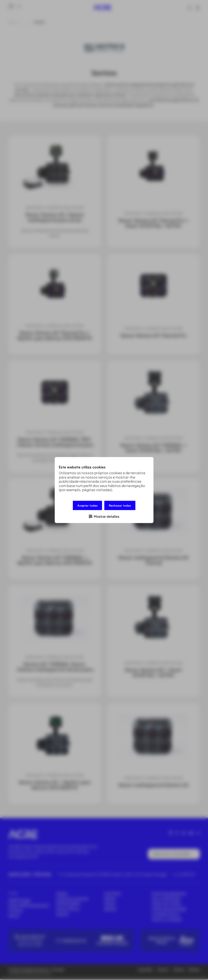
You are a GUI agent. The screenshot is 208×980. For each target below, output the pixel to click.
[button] (104, 516)
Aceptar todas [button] (87, 505)
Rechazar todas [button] (120, 505)
